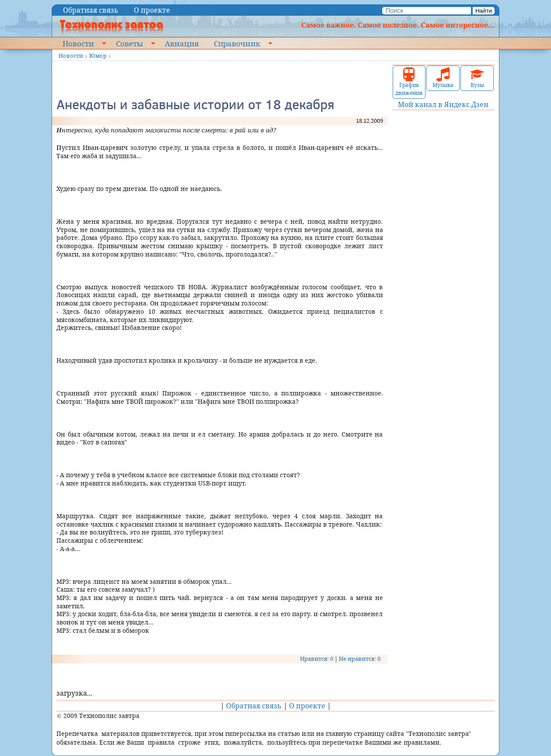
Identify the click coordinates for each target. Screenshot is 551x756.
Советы (129, 43)
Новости (78, 43)
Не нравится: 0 (360, 659)
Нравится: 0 (317, 659)
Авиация (182, 43)
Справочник (237, 43)
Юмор (98, 55)
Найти (484, 11)
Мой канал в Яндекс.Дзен (443, 104)
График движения (409, 82)
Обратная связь (91, 10)
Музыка (443, 78)
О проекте (152, 10)
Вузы (477, 78)
